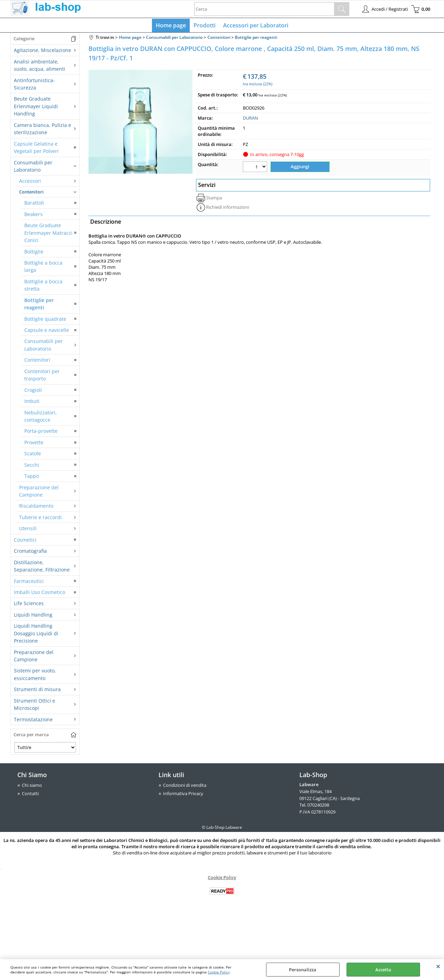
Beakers (33, 216)
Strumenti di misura (37, 691)
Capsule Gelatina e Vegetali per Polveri (36, 149)
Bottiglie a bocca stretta (43, 286)
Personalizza (303, 970)
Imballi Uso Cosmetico (40, 594)
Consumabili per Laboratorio (33, 167)
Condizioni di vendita (185, 787)
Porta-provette (41, 433)
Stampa (214, 199)
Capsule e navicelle (47, 331)
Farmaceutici (29, 582)
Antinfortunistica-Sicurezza (34, 85)
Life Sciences (29, 605)
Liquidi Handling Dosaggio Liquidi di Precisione (36, 635)
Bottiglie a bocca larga (43, 268)
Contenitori (31, 193)
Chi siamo (32, 787)
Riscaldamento (36, 508)
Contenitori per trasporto (42, 376)
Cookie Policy (219, 972)
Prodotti (204, 26)
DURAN (250, 120)
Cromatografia (30, 553)
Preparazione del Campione (39, 492)
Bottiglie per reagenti (39, 305)
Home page (172, 26)
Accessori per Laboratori (255, 26)
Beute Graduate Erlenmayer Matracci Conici (48, 234)
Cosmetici (25, 541)
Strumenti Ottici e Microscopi (35, 706)
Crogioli (33, 391)
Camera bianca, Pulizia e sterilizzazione (42, 130)
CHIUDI (438, 966)
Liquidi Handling (33, 616)
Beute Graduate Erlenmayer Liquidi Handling (36, 108)
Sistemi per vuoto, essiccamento (35, 676)
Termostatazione (33, 721)
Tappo (32, 478)
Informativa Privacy (183, 795)
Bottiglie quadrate (45, 320)
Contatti (30, 795)
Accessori (30, 183)
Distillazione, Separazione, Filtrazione (42, 567)
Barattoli (34, 204)
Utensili (28, 530)
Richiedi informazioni (228, 208)
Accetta (383, 970)
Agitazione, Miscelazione (42, 52)
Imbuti (32, 403)
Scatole (33, 455)
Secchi (32, 466)
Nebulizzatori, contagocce (41, 418)
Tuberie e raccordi (40, 519)
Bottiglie (34, 253)
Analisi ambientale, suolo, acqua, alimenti (40, 67)
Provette (34, 444)
